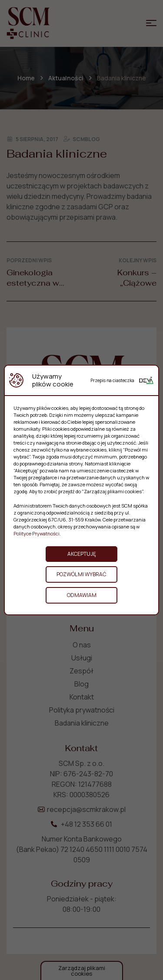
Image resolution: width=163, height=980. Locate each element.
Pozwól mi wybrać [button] (81, 574)
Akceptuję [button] (82, 554)
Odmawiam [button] (82, 595)
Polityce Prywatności (37, 533)
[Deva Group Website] (146, 380)
